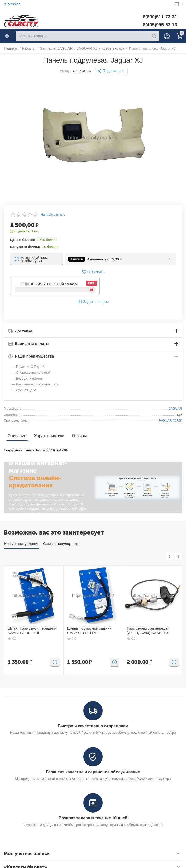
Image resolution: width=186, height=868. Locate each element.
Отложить (93, 272)
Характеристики (47, 436)
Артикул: (67, 71)
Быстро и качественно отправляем (93, 726)
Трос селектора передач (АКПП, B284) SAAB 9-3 (151, 630)
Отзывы (76, 436)
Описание (16, 436)
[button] (111, 71)
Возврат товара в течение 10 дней (93, 817)
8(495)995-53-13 (160, 25)
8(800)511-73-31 (160, 17)
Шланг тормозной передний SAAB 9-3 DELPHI (29, 630)
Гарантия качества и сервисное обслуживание (93, 771)
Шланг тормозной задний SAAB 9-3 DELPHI (92, 630)
